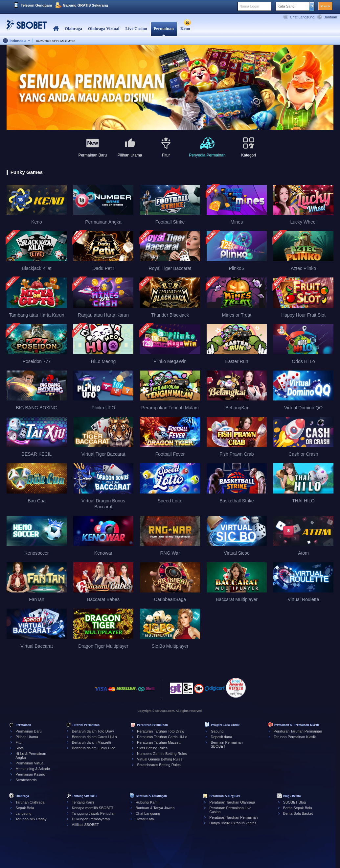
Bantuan (330, 17)
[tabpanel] (170, 88)
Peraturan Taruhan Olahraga (232, 802)
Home (56, 29)
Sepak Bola (25, 808)
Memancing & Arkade (33, 769)
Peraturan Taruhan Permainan (298, 731)
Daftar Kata (145, 819)
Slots (19, 748)
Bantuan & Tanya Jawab (155, 808)
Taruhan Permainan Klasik (295, 737)
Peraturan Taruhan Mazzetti (159, 742)
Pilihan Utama (27, 737)
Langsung (23, 813)
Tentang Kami (83, 802)
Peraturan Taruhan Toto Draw (160, 731)
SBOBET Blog (295, 802)
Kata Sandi (286, 6)
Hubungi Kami (147, 802)
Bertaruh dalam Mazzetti (91, 742)
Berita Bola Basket (298, 813)
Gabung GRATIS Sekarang (85, 5)
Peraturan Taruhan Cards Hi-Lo (162, 737)
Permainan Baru (29, 731)
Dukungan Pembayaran (91, 819)
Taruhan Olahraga (30, 802)
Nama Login (249, 6)
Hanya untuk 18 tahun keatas (233, 823)
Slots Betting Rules (152, 748)
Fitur (19, 742)
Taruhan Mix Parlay (31, 819)
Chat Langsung (302, 17)
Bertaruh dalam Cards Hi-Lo (94, 737)
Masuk (325, 6)
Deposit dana (221, 737)
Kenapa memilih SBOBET (93, 808)
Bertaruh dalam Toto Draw (93, 731)
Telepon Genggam (36, 5)
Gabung (217, 731)
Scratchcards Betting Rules (159, 765)
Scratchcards (26, 780)
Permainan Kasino (30, 774)
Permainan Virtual (30, 763)
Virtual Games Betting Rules (160, 759)
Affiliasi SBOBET (85, 825)
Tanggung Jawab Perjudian (94, 813)
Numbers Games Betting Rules (162, 754)
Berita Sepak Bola (298, 808)
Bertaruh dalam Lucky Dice (94, 748)
